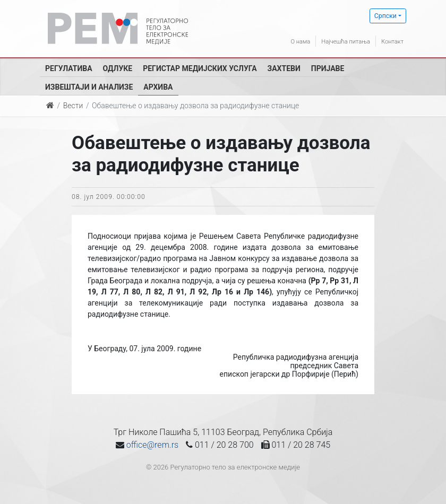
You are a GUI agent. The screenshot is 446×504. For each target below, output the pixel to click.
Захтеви (284, 68)
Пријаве (328, 68)
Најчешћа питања (334, 41)
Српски (385, 16)
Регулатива (69, 68)
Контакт (390, 41)
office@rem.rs (152, 445)
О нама (280, 41)
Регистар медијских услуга (200, 68)
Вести (73, 106)
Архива (158, 87)
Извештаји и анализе (89, 87)
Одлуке (118, 68)
